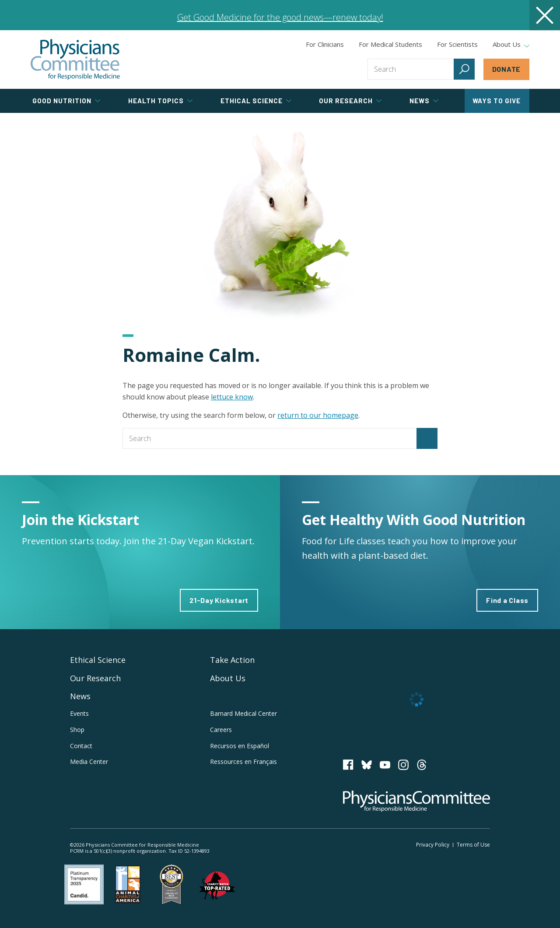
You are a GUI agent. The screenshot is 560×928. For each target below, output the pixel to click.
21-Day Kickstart (219, 600)
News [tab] (424, 101)
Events (79, 713)
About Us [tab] (511, 45)
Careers (221, 730)
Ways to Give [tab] (497, 101)
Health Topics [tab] (160, 101)
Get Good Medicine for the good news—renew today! (280, 17)
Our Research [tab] (350, 101)
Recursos (240, 746)
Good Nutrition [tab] (66, 101)
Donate (507, 69)
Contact (81, 746)
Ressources (243, 762)
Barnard (243, 713)
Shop (77, 730)
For (390, 44)
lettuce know (232, 397)
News (80, 696)
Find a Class (507, 600)
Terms (473, 845)
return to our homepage (318, 415)
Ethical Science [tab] (256, 101)
